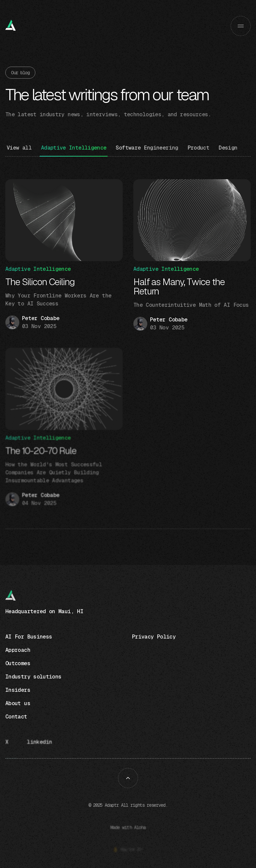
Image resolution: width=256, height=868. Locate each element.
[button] (241, 26)
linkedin (39, 742)
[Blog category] (74, 150)
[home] (12, 26)
